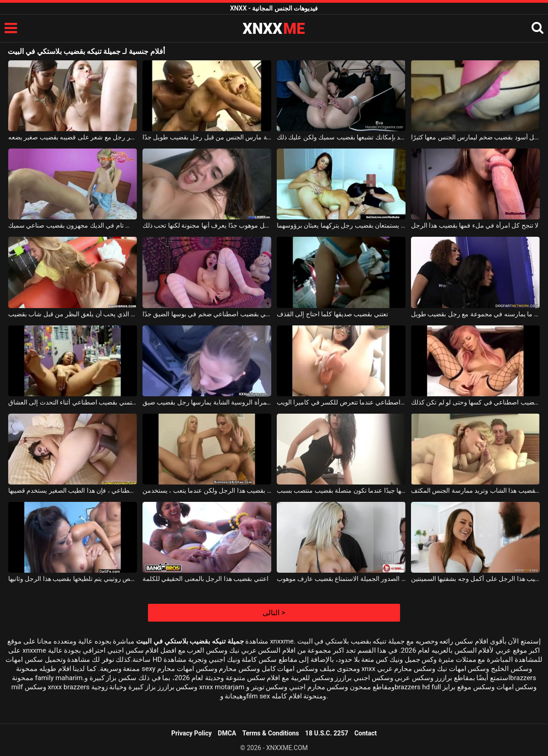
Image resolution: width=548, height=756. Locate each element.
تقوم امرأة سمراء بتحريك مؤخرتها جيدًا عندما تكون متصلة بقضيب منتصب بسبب (341, 490)
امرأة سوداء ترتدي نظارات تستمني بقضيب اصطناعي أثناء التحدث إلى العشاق (73, 402)
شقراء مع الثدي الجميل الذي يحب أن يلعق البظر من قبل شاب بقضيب (73, 314)
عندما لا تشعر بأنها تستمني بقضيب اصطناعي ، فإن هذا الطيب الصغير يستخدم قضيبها (73, 490)
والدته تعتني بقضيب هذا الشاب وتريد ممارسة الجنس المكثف (475, 490)
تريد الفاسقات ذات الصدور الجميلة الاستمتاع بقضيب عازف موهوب (341, 579)
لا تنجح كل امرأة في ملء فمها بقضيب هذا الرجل (475, 225)
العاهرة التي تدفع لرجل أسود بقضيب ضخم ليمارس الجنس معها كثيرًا (475, 137)
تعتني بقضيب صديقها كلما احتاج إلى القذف (332, 314)
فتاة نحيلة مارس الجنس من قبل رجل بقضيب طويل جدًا (207, 137)
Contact (366, 733)
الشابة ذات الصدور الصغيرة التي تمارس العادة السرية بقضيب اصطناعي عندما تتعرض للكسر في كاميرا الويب (341, 402)
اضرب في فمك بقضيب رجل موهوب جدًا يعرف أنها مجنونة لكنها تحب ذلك (207, 225)
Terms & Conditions (271, 733)
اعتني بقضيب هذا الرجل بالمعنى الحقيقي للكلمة (205, 579)
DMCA (227, 733)
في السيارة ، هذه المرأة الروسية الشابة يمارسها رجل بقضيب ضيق (207, 402)
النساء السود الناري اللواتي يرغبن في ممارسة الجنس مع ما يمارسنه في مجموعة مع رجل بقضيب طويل (475, 314)
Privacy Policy (192, 733)
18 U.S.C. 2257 (327, 733)
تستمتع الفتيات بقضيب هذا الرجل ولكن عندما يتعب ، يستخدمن (207, 490)
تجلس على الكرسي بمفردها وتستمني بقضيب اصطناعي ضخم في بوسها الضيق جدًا (207, 314)
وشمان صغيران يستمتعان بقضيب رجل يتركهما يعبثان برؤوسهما (341, 225)
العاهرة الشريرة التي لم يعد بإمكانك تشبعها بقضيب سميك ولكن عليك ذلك (341, 137)
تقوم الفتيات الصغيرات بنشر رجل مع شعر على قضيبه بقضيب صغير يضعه (73, 137)
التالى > (274, 613)
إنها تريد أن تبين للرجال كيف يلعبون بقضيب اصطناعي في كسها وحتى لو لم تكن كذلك (475, 402)
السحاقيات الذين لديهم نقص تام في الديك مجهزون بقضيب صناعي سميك (73, 225)
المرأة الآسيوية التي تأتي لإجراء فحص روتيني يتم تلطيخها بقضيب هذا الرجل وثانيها (73, 579)
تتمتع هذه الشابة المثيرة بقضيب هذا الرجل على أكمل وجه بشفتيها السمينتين (475, 579)
